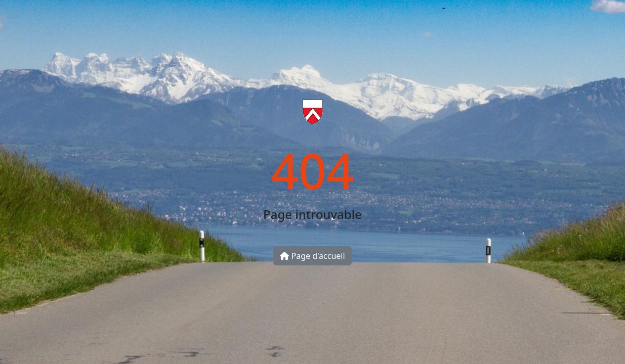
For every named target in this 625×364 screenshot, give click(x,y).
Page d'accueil (312, 256)
